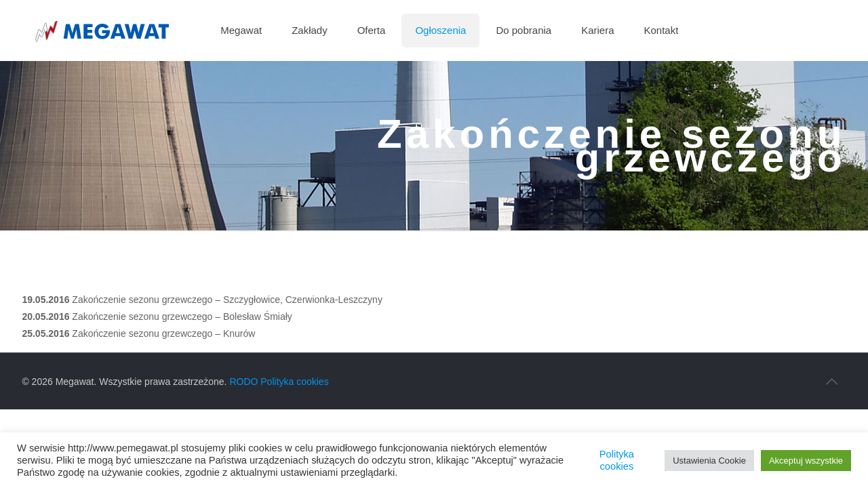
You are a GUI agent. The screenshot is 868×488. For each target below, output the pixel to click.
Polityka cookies (294, 382)
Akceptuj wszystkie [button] (806, 461)
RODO (243, 382)
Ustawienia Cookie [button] (709, 461)
